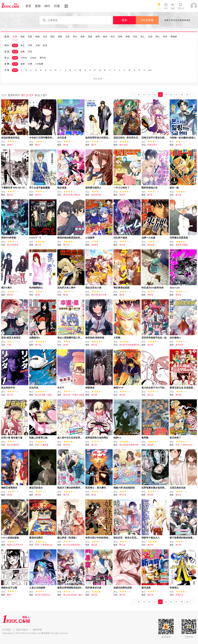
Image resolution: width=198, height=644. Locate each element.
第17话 (38, 345)
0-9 (150, 70)
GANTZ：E (35, 238)
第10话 (94, 445)
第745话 (123, 495)
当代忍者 (62, 138)
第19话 (178, 545)
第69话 (150, 545)
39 (187, 95)
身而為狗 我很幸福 (95, 338)
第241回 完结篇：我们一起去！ (77, 595)
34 (160, 95)
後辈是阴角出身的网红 (97, 438)
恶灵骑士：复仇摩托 (96, 488)
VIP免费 (39, 64)
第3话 (94, 145)
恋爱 (30, 37)
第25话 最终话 (13, 445)
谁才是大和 (96, 195)
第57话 (150, 595)
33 (155, 95)
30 (139, 95)
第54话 (150, 495)
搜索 (124, 20)
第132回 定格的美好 (72, 545)
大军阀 (117, 338)
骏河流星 (146, 588)
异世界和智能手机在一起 (154, 338)
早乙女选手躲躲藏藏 (40, 188)
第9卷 (9, 145)
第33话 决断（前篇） (44, 395)
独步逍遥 (62, 188)
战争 (83, 37)
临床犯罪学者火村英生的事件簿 (101, 138)
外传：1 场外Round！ (185, 445)
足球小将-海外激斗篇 (12, 438)
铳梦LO (117, 438)
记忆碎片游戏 (120, 238)
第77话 (38, 245)
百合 (45, 37)
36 (171, 95)
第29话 (122, 245)
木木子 (61, 388)
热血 (23, 37)
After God (175, 288)
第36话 (122, 195)
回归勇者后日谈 (93, 588)
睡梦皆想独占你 (150, 188)
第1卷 (38, 295)
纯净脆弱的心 (36, 288)
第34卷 (150, 445)
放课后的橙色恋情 (123, 588)
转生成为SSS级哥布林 (153, 288)
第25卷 (122, 395)
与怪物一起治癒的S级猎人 (183, 138)
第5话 (150, 195)
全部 (15, 37)
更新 (38, 6)
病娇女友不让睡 (9, 588)
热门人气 (27, 95)
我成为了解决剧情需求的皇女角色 (74, 488)
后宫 (68, 37)
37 (176, 95)
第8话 (122, 295)
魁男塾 (145, 438)
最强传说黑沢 (36, 538)
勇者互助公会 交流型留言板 (184, 388)
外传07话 (179, 595)
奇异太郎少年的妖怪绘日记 (99, 538)
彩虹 (53, 37)
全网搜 (147, 20)
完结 (30, 52)
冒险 (60, 37)
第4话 (66, 145)
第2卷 (9, 495)
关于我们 (7, 630)
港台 (23, 45)
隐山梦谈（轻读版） (68, 538)
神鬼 (128, 37)
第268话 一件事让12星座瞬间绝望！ (79, 395)
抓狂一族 (174, 188)
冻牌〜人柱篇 (148, 238)
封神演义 (174, 588)
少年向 (24, 58)
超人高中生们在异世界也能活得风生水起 (78, 438)
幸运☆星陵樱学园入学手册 (71, 338)
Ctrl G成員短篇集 (10, 538)
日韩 (30, 45)
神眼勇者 (90, 388)
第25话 (178, 145)
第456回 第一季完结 (72, 195)
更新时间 (14, 95)
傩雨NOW (119, 388)
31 (144, 95)
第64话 (150, 295)
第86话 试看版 (182, 245)
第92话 (10, 295)
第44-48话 (124, 145)
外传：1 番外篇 (42, 445)
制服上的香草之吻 (38, 438)
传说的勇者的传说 (10, 138)
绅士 (158, 37)
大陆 (38, 45)
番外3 (38, 145)
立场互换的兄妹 (178, 488)
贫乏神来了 (175, 438)
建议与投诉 (22, 630)
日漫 (57, 6)
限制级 (174, 37)
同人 (143, 37)
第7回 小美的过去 (43, 595)
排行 (47, 6)
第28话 (150, 345)
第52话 (178, 495)
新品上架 (41, 95)
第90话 (178, 295)
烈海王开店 (152, 145)
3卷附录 (95, 245)
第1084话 (179, 345)
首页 (28, 6)
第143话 (151, 245)
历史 (135, 37)
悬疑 (90, 37)
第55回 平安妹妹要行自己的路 (132, 345)
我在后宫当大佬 (93, 288)
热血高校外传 (8, 388)
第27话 (66, 495)
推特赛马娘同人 (93, 188)
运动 (150, 37)
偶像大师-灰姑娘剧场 (124, 488)
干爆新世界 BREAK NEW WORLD (19, 188)
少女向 (33, 58)
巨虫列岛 (34, 388)
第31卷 (178, 195)
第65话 (94, 345)
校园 (38, 37)
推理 (98, 37)
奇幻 (113, 37)
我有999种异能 (9, 238)
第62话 (94, 545)
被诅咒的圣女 (36, 488)
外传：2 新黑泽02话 (44, 545)
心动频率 (90, 238)
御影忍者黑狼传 (9, 488)
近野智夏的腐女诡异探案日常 (156, 488)
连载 (23, 52)
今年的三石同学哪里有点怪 (43, 138)
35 (166, 95)
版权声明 (37, 630)
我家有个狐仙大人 (151, 538)
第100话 (67, 445)
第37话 (66, 245)
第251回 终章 (13, 245)
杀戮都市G (35, 338)
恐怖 (120, 37)
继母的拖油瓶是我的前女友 (71, 238)
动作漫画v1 (175, 338)
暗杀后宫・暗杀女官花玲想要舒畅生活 (133, 538)
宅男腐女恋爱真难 (179, 238)
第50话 (38, 495)
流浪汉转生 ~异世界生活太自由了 (130, 138)
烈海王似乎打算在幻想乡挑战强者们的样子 (163, 138)
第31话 (122, 545)
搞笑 (105, 37)
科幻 (75, 37)
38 (182, 95)
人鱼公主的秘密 (37, 588)
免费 (23, 64)
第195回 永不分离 (99, 295)
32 (150, 95)
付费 (30, 64)
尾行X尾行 (7, 288)
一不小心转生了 (121, 188)
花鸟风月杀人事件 (66, 288)
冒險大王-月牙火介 (15, 545)
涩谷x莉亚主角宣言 (11, 338)
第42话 (10, 195)
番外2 (9, 595)
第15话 (150, 395)
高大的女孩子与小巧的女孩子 (156, 388)
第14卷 (94, 395)
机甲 (165, 37)
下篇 (9, 345)
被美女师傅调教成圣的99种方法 (73, 588)
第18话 (178, 395)
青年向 (43, 58)
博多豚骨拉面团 (121, 288)
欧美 (45, 45)
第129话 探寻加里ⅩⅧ (129, 445)
